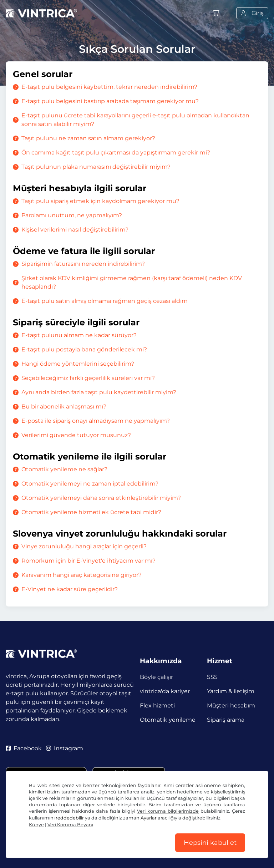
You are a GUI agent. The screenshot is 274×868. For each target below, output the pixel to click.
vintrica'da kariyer (165, 691)
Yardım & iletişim (231, 691)
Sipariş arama (226, 720)
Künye (36, 825)
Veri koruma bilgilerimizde (168, 811)
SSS (212, 677)
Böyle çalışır (156, 677)
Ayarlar (149, 818)
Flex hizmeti (157, 705)
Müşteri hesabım (231, 705)
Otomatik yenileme (168, 720)
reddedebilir (70, 818)
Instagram (65, 748)
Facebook (24, 748)
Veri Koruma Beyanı (70, 825)
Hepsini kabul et (210, 843)
